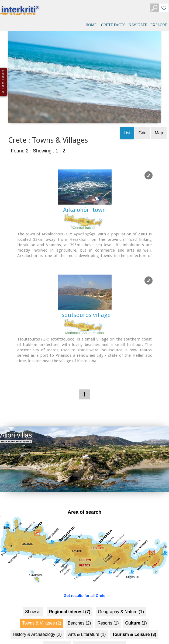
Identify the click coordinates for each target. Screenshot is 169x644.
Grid (143, 121)
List (127, 121)
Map (159, 121)
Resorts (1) (108, 611)
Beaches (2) (79, 611)
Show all (33, 600)
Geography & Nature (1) (121, 600)
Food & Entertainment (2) (99, 634)
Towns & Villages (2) (42, 611)
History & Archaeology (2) (37, 623)
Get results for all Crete (84, 584)
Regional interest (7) (70, 600)
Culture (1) (136, 611)
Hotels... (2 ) (57, 634)
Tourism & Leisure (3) (134, 623)
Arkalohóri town (84, 198)
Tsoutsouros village (84, 303)
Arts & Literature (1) (87, 623)
